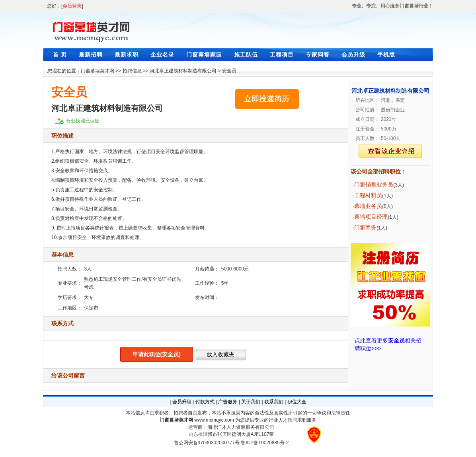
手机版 (386, 54)
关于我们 (251, 402)
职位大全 (297, 402)
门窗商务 (365, 228)
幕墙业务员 (368, 206)
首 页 (60, 54)
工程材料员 (368, 195)
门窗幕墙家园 (204, 54)
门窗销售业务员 (374, 185)
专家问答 (318, 54)
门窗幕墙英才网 (98, 71)
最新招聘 (91, 54)
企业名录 (162, 54)
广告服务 (228, 402)
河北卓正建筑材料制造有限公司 (183, 71)
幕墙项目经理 (371, 217)
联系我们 (274, 402)
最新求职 (127, 54)
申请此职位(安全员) (157, 354)
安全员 (229, 71)
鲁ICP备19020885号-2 (265, 443)
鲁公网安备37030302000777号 (207, 443)
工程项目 (282, 54)
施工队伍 (246, 54)
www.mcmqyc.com (214, 420)
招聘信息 (132, 71)
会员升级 (353, 54)
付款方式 (205, 402)
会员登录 (72, 6)
